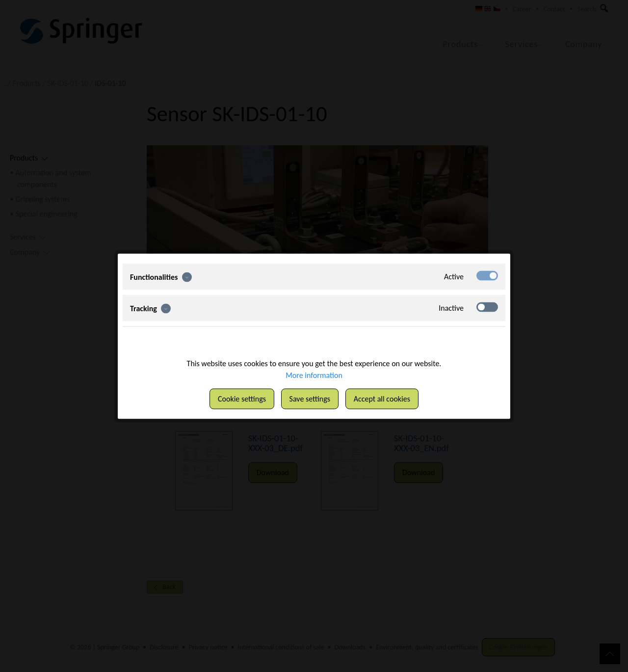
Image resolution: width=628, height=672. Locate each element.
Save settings (310, 398)
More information (314, 375)
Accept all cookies (382, 398)
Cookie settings (242, 398)
